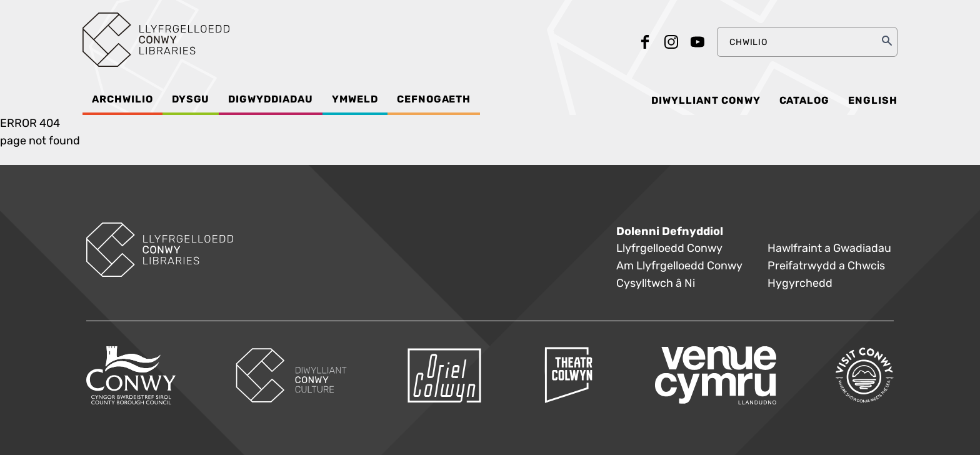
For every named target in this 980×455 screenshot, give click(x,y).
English (873, 101)
